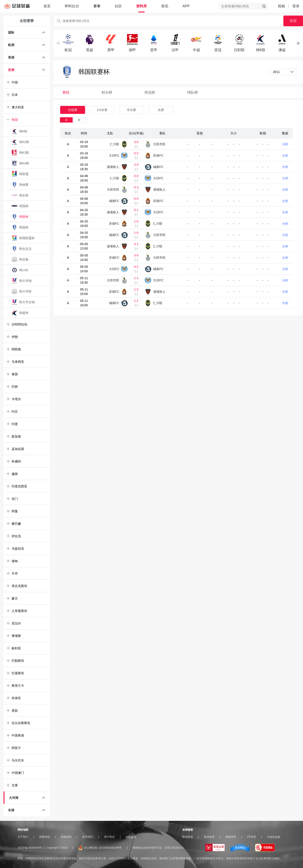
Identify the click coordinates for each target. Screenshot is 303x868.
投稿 (281, 6)
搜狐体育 (231, 837)
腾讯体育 (188, 837)
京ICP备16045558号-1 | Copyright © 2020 (42, 848)
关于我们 (23, 837)
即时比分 (72, 6)
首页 (47, 6)
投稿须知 (66, 837)
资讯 (165, 6)
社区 (118, 6)
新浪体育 (209, 837)
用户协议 (109, 837)
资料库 (141, 6)
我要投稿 (45, 837)
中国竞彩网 (274, 837)
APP (186, 6)
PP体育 (252, 837)
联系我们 (88, 837)
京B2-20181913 (174, 848)
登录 (296, 6)
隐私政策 (131, 837)
